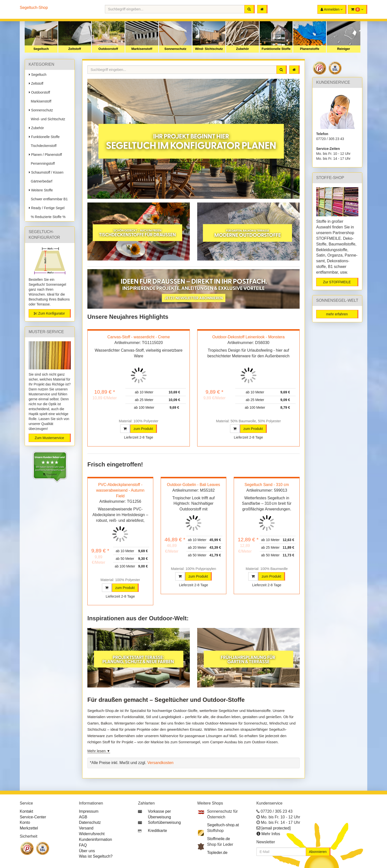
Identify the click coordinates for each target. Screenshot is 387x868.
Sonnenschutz (175, 49)
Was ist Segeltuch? (96, 856)
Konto (25, 822)
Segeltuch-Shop (34, 8)
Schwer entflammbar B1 (48, 199)
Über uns (87, 851)
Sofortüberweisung (164, 822)
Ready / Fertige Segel (47, 208)
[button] (358, 9)
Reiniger (344, 49)
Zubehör (243, 49)
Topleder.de (217, 853)
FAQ (83, 845)
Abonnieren (318, 852)
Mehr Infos (271, 834)
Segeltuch (41, 49)
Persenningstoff (42, 163)
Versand (86, 828)
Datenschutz (90, 822)
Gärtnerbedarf (41, 181)
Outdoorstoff (108, 49)
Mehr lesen (97, 751)
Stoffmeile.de (219, 839)
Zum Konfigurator (49, 313)
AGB (83, 817)
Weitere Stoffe (41, 190)
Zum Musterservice (49, 438)
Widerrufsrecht (92, 834)
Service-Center (33, 817)
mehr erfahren (337, 314)
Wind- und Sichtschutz (47, 119)
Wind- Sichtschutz (209, 49)
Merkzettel (29, 828)
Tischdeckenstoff (43, 146)
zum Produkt (143, 429)
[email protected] (276, 828)
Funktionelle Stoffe (276, 49)
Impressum (89, 811)
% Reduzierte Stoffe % (47, 217)
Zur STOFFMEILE (337, 282)
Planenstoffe (310, 49)
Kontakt (26, 811)
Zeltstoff (75, 49)
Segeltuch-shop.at (223, 825)
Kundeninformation (96, 839)
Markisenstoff (142, 49)
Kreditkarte (157, 831)
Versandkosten (160, 763)
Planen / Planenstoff (45, 155)
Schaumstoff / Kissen (46, 172)
